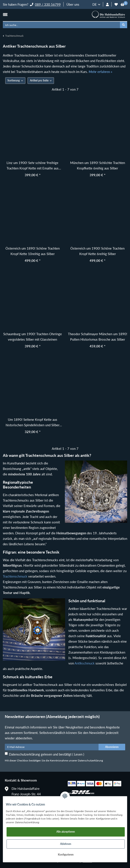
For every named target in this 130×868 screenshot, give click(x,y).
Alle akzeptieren (66, 832)
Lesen (78, 754)
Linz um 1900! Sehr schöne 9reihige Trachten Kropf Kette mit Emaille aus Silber (33, 166)
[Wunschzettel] (116, 4)
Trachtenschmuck (15, 576)
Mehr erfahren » (101, 72)
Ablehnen (66, 844)
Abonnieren (112, 747)
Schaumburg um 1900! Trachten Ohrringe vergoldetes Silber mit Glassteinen (33, 337)
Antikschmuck (85, 663)
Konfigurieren (66, 855)
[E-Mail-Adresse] (52, 747)
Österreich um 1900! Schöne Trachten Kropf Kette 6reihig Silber (97, 251)
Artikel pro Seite (39, 80)
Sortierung (14, 80)
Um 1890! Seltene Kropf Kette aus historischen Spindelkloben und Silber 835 (33, 423)
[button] (107, 4)
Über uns (73, 4)
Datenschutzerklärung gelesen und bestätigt (47, 754)
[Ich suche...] (62, 25)
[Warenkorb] (122, 4)
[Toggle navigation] (5, 14)
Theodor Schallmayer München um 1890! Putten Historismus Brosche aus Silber (98, 337)
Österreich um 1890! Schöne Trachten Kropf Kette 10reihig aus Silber (33, 251)
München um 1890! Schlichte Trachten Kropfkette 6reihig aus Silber (98, 165)
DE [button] (95, 4)
